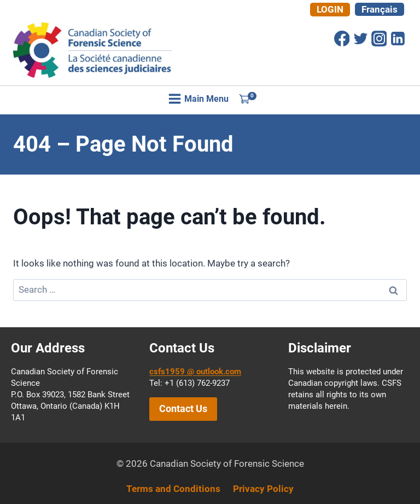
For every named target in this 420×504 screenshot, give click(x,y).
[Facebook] (342, 38)
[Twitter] (360, 38)
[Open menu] (199, 99)
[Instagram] (379, 38)
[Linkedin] (398, 38)
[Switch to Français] (380, 9)
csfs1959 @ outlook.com (195, 372)
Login (330, 9)
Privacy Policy (263, 489)
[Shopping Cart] (248, 99)
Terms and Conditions (173, 489)
